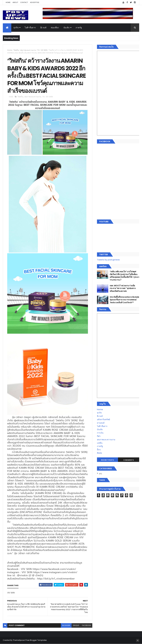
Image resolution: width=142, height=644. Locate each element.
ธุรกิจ (16, 28)
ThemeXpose (19, 640)
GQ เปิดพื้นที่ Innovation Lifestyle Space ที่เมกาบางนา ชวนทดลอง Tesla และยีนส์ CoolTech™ (124, 300)
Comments (129, 460)
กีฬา (99, 436)
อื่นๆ (99, 450)
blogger (66, 625)
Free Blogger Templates (36, 640)
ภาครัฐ (79, 28)
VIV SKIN (44, 50)
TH (38, 50)
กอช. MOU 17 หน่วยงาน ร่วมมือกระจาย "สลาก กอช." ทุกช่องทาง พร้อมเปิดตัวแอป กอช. (123, 288)
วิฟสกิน (16, 50)
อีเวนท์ (43, 28)
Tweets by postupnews (108, 260)
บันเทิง (67, 28)
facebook (86, 625)
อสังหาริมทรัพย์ (103, 419)
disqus (76, 625)
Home (8, 2)
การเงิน (100, 433)
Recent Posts (107, 460)
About (15, 2)
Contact (24, 2)
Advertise (35, 2)
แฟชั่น (100, 443)
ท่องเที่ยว (55, 28)
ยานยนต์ (101, 423)
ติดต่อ (99, 453)
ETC (101, 474)
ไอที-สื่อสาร (30, 28)
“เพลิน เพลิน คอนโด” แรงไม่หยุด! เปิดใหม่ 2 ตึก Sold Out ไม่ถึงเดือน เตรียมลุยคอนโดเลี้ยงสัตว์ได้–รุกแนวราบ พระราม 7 (124, 276)
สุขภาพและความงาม (28, 50)
